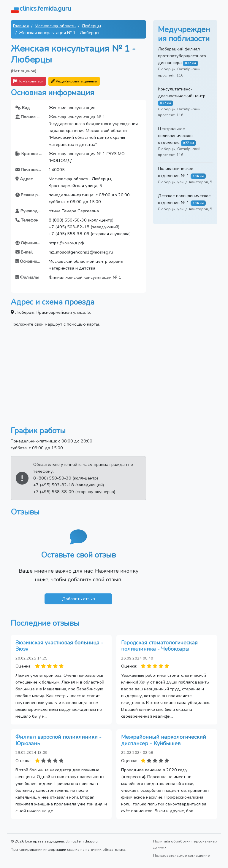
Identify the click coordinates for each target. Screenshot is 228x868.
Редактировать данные (74, 81)
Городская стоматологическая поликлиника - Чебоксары (159, 646)
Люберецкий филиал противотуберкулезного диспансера (182, 56)
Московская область (55, 26)
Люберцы (91, 26)
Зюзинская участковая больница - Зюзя (59, 646)
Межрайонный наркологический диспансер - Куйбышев (164, 740)
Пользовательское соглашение (182, 855)
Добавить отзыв (79, 599)
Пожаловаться (28, 81)
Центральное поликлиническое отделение (175, 136)
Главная (21, 26)
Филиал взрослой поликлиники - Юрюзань (58, 740)
